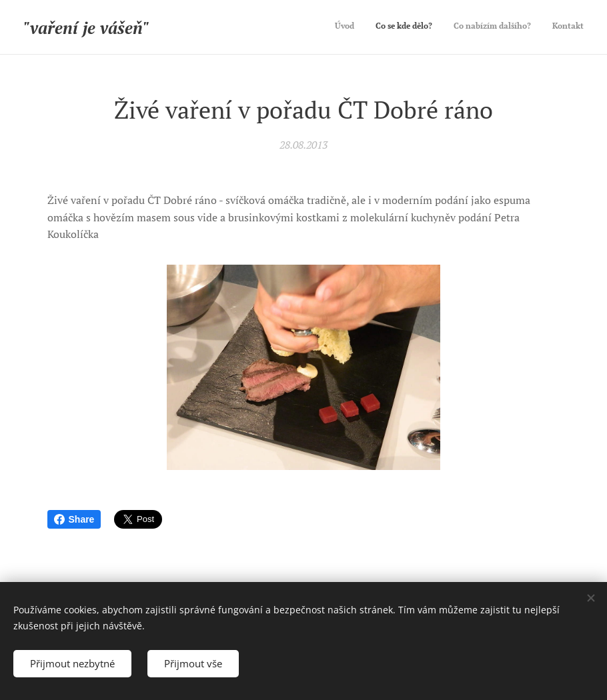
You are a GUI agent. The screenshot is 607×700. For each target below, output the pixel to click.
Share (74, 519)
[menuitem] (523, 27)
